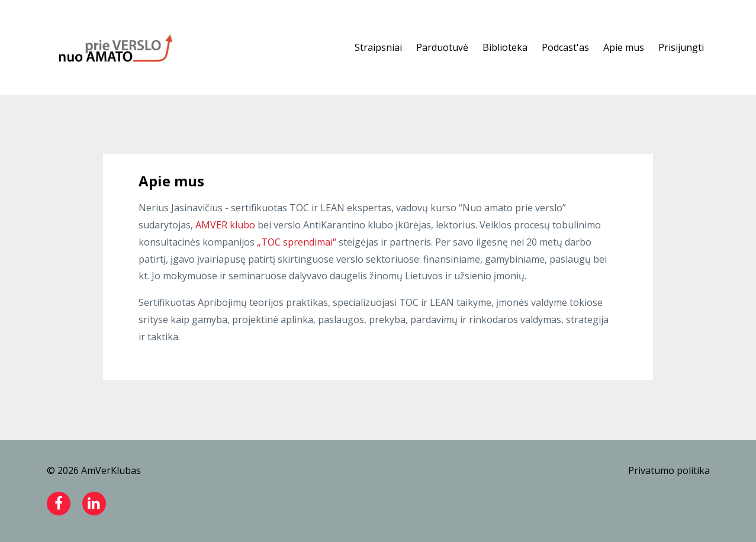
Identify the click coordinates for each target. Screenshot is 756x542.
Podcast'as (565, 47)
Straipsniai (378, 47)
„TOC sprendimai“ (297, 242)
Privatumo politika (669, 470)
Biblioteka (505, 47)
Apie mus (624, 47)
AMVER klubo (225, 225)
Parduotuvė (442, 47)
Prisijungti (681, 47)
